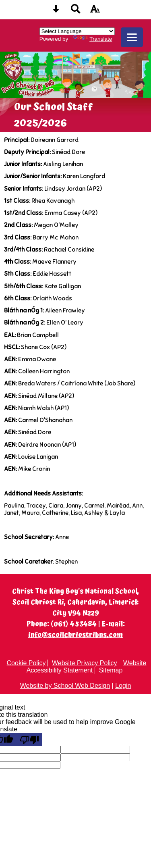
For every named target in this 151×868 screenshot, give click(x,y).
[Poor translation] (29, 739)
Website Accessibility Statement (87, 667)
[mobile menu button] (132, 37)
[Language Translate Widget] (77, 31)
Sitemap (111, 670)
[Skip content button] (56, 11)
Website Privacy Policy (85, 663)
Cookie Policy (26, 663)
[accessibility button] (95, 11)
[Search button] (76, 11)
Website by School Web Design (65, 686)
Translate (93, 39)
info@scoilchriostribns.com (75, 635)
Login (123, 686)
